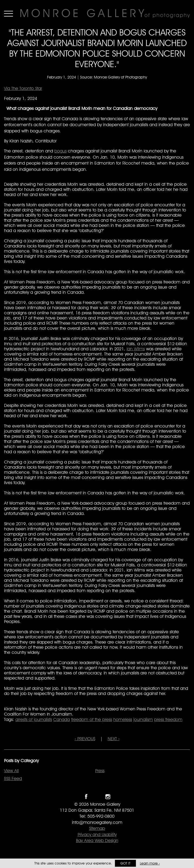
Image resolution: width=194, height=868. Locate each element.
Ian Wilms (136, 349)
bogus (60, 151)
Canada (62, 719)
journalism (143, 719)
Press (100, 771)
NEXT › (114, 739)
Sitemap (97, 828)
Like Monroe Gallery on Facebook (86, 797)
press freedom (168, 719)
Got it (125, 863)
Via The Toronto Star (23, 88)
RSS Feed (13, 779)
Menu (9, 14)
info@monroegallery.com (97, 822)
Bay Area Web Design (97, 841)
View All (11, 771)
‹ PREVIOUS (85, 739)
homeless (123, 719)
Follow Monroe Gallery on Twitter (97, 797)
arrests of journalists (34, 719)
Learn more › (150, 863)
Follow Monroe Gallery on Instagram (108, 797)
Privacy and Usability (97, 835)
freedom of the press (92, 719)
